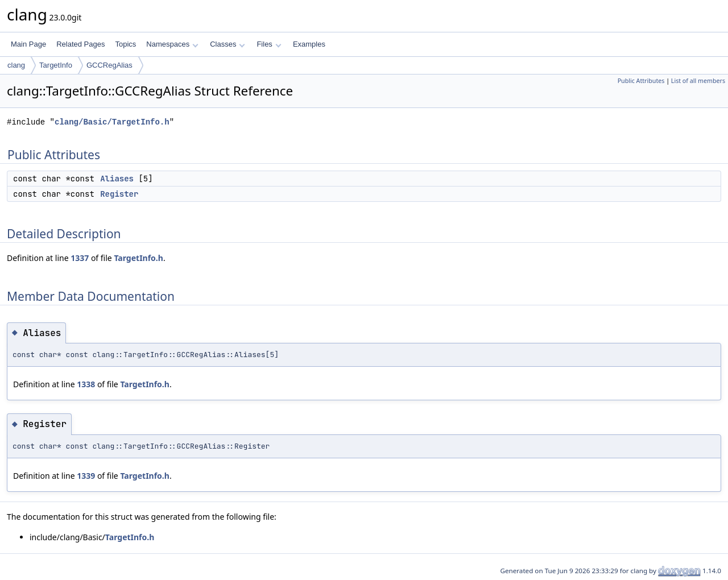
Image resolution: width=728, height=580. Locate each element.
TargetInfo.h (138, 258)
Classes (227, 44)
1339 (86, 476)
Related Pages (80, 44)
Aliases (117, 179)
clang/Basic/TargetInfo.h (112, 122)
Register (119, 194)
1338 (86, 384)
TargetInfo (56, 65)
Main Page (28, 44)
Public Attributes (641, 81)
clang (16, 65)
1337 (80, 258)
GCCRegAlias (109, 65)
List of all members (698, 81)
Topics (125, 44)
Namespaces (172, 44)
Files (269, 44)
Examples (309, 44)
